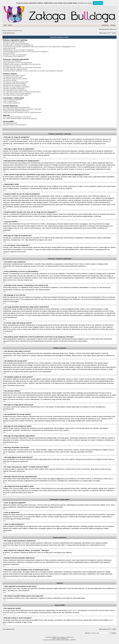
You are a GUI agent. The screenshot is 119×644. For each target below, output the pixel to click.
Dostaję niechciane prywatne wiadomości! (16, 111)
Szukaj (10, 25)
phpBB (54, 637)
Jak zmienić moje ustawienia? (12, 61)
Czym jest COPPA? (9, 53)
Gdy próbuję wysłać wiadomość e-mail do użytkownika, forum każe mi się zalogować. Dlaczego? (33, 71)
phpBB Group (72, 610)
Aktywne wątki (18, 31)
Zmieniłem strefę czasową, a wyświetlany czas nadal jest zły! (22, 64)
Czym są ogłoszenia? (10, 101)
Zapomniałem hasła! (9, 48)
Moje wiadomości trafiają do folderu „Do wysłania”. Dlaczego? (22, 109)
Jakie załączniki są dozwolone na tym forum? (17, 117)
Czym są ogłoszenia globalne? (13, 100)
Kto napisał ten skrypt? (10, 123)
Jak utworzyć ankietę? (10, 80)
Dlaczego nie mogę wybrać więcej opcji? (16, 82)
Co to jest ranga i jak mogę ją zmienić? (15, 69)
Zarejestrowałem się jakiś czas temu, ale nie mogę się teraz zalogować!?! (26, 52)
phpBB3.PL (73, 640)
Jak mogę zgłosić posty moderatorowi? (15, 90)
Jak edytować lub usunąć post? (13, 77)
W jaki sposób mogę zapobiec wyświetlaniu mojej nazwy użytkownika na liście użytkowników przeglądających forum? (39, 47)
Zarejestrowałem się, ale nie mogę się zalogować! (19, 50)
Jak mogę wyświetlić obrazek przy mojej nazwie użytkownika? (22, 68)
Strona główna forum (9, 33)
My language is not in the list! (12, 66)
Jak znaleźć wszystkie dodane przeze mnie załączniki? (20, 119)
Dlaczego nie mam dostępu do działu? (15, 85)
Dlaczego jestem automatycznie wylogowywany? (18, 45)
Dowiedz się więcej (85, 3)
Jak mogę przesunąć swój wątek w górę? (16, 95)
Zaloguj (113, 25)
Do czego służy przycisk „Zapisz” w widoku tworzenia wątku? (22, 92)
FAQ (5, 25)
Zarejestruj (105, 25)
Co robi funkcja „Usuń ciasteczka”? (14, 56)
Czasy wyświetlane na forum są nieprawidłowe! (18, 63)
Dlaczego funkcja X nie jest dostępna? (15, 125)
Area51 (111, 620)
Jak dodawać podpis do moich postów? (15, 79)
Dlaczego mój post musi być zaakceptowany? (17, 93)
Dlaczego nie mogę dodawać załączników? (16, 87)
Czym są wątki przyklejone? (12, 103)
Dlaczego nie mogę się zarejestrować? (15, 55)
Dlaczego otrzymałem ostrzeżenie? (14, 89)
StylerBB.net (64, 639)
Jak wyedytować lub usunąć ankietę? (15, 84)
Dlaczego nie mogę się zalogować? (14, 42)
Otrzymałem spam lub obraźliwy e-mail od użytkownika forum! (22, 112)
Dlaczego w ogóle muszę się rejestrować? (16, 43)
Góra (4, 145)
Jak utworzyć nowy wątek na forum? (14, 75)
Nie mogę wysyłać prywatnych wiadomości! (16, 107)
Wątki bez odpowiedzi (8, 31)
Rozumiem (98, 3)
